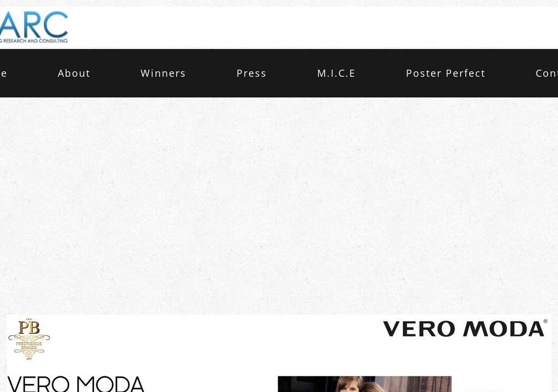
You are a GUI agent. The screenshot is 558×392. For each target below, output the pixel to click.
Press (252, 73)
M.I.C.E (336, 73)
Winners (163, 73)
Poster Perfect (446, 73)
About (74, 73)
